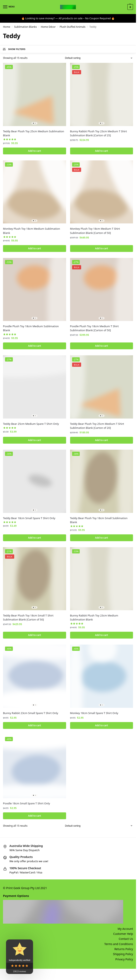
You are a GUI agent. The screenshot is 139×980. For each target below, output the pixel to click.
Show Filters (14, 49)
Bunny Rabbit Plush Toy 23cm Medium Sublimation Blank (94, 619)
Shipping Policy (123, 956)
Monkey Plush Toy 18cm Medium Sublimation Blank (31, 231)
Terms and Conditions (119, 946)
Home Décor (48, 27)
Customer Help (123, 936)
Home (7, 27)
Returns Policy (124, 951)
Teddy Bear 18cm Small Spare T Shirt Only (29, 519)
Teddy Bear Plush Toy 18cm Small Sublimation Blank (99, 521)
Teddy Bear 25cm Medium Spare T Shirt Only (31, 424)
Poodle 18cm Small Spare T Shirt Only (27, 805)
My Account (125, 931)
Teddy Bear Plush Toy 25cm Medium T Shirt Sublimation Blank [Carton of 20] (97, 426)
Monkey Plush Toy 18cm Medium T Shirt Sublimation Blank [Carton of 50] (95, 231)
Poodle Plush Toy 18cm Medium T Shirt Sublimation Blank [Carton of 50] (94, 329)
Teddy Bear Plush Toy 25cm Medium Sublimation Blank (34, 133)
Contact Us (126, 941)
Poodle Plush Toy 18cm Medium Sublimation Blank (31, 329)
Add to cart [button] (35, 151)
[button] (130, 7)
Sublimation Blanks (26, 27)
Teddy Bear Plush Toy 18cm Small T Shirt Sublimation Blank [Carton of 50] (28, 619)
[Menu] (9, 7)
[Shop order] (99, 58)
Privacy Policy (124, 961)
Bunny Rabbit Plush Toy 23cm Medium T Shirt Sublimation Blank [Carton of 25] (99, 133)
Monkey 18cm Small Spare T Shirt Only (94, 714)
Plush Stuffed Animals (73, 27)
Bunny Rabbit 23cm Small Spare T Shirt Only (31, 714)
